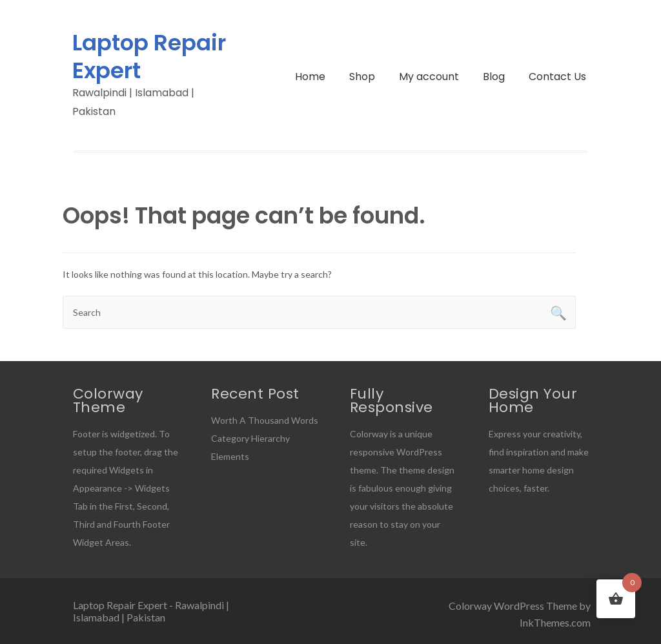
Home (310, 77)
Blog (494, 77)
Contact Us (557, 77)
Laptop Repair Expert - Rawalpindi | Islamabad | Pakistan (151, 611)
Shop (362, 77)
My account (429, 77)
